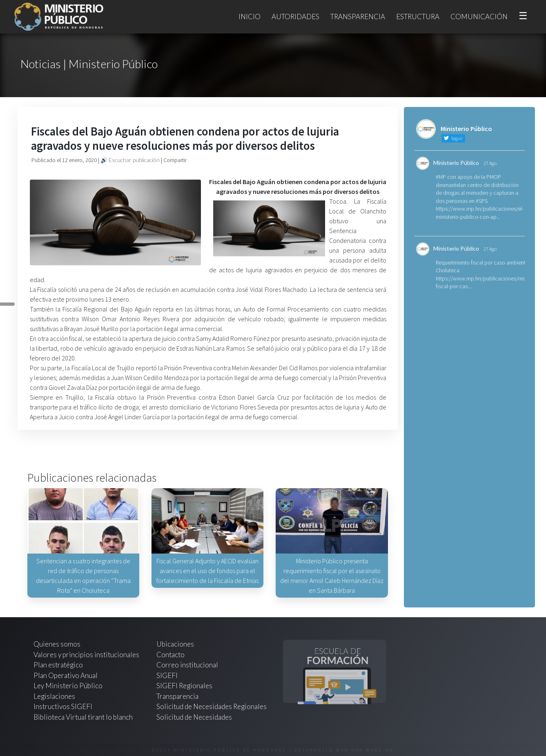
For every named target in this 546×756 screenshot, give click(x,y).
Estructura (418, 17)
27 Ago (490, 163)
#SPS (482, 201)
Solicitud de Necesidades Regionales (212, 706)
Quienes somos (57, 644)
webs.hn (380, 750)
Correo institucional (187, 665)
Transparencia (358, 17)
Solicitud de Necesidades (194, 717)
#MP (441, 177)
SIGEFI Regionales (184, 686)
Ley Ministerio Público (68, 686)
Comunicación (479, 17)
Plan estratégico (59, 665)
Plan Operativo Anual (66, 675)
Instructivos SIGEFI (63, 706)
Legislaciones (54, 696)
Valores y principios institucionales (86, 655)
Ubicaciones (175, 644)
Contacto (170, 655)
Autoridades (295, 17)
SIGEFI (167, 675)
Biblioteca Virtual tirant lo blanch (83, 717)
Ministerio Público (456, 163)
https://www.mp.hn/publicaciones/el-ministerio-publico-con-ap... (480, 213)
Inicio (250, 17)
